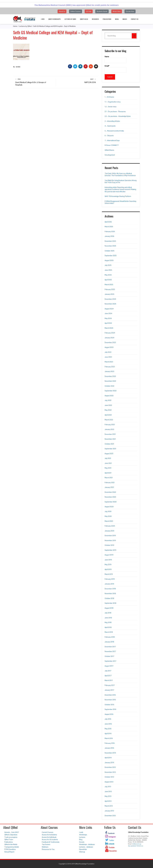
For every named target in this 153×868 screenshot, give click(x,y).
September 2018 (110, 603)
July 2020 (108, 511)
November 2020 (110, 497)
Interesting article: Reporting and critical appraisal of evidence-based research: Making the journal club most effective (120, 189)
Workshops (83, 835)
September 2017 (110, 661)
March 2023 (109, 362)
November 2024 (110, 304)
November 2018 (110, 593)
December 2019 (110, 536)
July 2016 (108, 719)
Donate (82, 842)
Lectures (82, 837)
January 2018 (109, 642)
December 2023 (110, 342)
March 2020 (109, 521)
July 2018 (108, 613)
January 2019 (109, 584)
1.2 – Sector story (111, 107)
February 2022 (110, 425)
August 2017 (109, 666)
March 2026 (109, 227)
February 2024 (110, 333)
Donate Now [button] (130, 11)
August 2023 (109, 347)
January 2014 (109, 762)
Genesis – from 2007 (12, 832)
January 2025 (109, 294)
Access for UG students (50, 840)
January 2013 (109, 811)
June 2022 (108, 405)
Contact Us (135, 19)
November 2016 (110, 700)
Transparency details (12, 847)
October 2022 (109, 386)
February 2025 (110, 289)
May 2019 (108, 565)
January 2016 (109, 748)
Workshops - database (87, 844)
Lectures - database (86, 847)
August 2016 (109, 714)
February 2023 (110, 367)
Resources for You (48, 849)
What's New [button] (117, 11)
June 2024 (108, 313)
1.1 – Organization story (113, 102)
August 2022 (109, 396)
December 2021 (110, 434)
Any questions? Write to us (136, 846)
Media (117, 19)
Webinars (45, 847)
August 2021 (109, 454)
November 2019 (110, 540)
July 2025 (108, 265)
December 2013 (110, 767)
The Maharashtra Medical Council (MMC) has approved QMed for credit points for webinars (76, 5)
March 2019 (109, 574)
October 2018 (109, 598)
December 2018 (110, 589)
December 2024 (110, 299)
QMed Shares (109, 150)
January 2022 (109, 429)
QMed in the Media (11, 844)
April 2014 (108, 758)
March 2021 (109, 478)
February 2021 (110, 482)
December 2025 (110, 241)
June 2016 (108, 724)
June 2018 (108, 618)
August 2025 (109, 260)
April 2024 (108, 323)
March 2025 (109, 285)
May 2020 (108, 516)
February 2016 (110, 743)
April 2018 (108, 627)
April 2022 (108, 415)
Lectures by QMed (70, 19)
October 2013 (109, 777)
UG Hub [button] (89, 11)
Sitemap (82, 852)
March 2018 (109, 632)
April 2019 (108, 569)
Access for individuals (49, 837)
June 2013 (108, 791)
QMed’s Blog (84, 19)
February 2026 (110, 231)
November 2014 (110, 753)
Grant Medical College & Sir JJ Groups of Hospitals (34, 82)
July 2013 (108, 787)
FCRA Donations (10, 849)
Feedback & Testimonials (51, 842)
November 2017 (110, 651)
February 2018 (110, 637)
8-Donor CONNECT (112, 145)
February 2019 (110, 579)
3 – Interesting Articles (112, 121)
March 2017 (109, 680)
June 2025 (108, 270)
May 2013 (108, 796)
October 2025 (109, 251)
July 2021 (108, 458)
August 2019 (109, 555)
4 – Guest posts (110, 126)
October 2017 (109, 656)
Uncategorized (110, 155)
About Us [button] (62, 11)
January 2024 (109, 338)
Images (125, 19)
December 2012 (110, 816)
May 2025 (108, 275)
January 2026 (109, 236)
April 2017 (108, 676)
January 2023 (109, 371)
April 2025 (108, 280)
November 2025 (110, 246)
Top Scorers (46, 844)
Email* (116, 69)
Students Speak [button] (102, 11)
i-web (43, 19)
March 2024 (109, 328)
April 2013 (108, 801)
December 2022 (110, 376)
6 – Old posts (109, 136)
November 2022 (110, 381)
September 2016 (110, 709)
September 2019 (110, 550)
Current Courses (48, 832)
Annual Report (9, 852)
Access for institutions (49, 835)
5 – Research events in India (114, 131)
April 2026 (108, 222)
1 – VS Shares (109, 97)
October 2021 (109, 444)
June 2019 (108, 560)
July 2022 (108, 400)
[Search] (134, 36)
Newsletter (83, 849)
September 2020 (111, 502)
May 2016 (108, 729)
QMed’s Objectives (11, 835)
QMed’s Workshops (54, 19)
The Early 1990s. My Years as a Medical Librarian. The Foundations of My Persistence (120, 175)
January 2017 (109, 690)
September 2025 (111, 256)
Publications (107, 19)
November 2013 (110, 772)
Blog (81, 840)
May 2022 (108, 410)
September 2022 (111, 391)
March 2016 (109, 738)
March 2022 (109, 420)
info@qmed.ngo (137, 844)
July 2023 (108, 352)
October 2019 (109, 545)
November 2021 (110, 439)
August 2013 (109, 782)
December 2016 (110, 695)
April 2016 (108, 734)
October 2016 (109, 705)
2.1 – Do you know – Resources (115, 111)
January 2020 (109, 531)
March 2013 (109, 806)
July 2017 (108, 671)
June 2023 (108, 357)
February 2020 (110, 526)
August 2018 (109, 608)
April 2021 (108, 473)
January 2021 (109, 487)
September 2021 (110, 449)
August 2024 (109, 309)
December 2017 (110, 647)
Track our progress (11, 837)
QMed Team (9, 840)
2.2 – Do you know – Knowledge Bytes (118, 116)
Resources (95, 19)
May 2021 (108, 468)
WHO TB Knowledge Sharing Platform (118, 196)
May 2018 (108, 622)
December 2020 (110, 492)
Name (116, 59)
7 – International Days (112, 140)
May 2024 (108, 318)
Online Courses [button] (76, 11)
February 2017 (110, 685)
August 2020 (109, 507)
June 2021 (108, 463)
